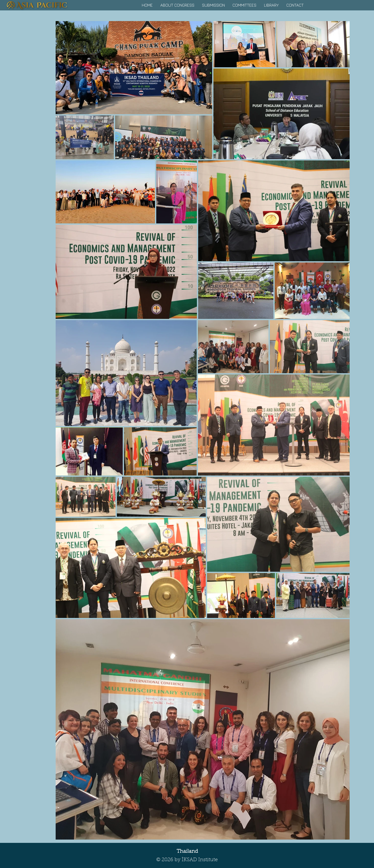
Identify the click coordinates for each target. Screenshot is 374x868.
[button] (177, 5)
